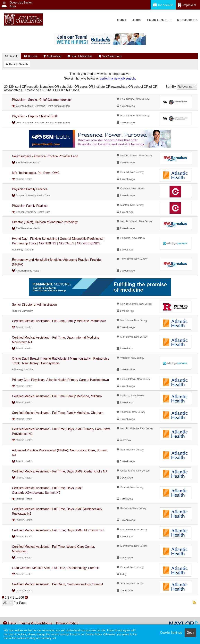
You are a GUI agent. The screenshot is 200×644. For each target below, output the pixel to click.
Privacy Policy (67, 623)
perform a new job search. (118, 78)
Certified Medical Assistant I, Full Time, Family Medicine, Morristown (59, 321)
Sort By (171, 87)
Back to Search (17, 64)
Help (10, 623)
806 (21, 598)
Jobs (137, 20)
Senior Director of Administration (34, 305)
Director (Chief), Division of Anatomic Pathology (45, 222)
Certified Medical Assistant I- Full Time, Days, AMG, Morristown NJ (58, 530)
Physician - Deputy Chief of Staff (34, 116)
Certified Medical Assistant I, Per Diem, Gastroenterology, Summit (57, 584)
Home (122, 20)
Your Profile (159, 20)
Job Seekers (163, 5)
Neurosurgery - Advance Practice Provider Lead (45, 156)
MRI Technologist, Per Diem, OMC (36, 173)
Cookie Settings (171, 633)
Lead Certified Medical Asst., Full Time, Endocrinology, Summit (55, 568)
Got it (190, 633)
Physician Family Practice (30, 189)
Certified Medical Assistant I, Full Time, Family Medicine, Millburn (57, 396)
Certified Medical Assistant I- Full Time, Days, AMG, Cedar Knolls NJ (59, 471)
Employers (187, 5)
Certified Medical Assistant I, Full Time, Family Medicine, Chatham (58, 413)
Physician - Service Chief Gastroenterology (42, 100)
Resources (187, 20)
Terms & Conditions (36, 623)
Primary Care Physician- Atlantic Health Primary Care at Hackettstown (60, 380)
